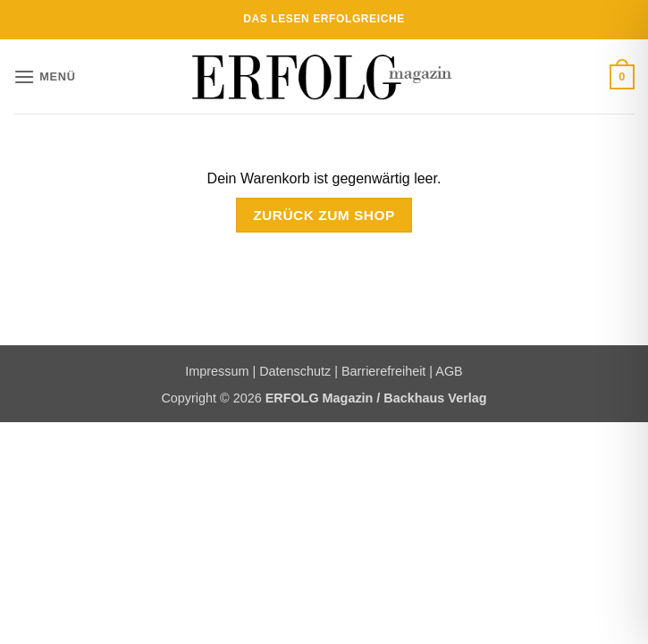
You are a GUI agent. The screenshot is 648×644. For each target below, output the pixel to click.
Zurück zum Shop (324, 215)
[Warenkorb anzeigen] (622, 77)
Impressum (217, 371)
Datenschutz (295, 371)
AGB (449, 371)
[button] (45, 76)
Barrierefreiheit (383, 371)
